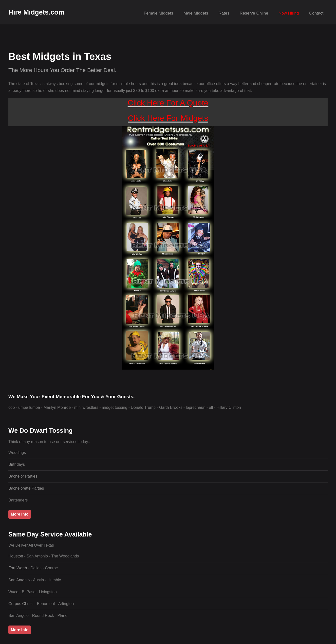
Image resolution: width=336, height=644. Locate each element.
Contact (316, 13)
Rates (224, 13)
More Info (20, 514)
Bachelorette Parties (26, 488)
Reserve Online (254, 13)
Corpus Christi (21, 604)
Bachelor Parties (23, 476)
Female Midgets (159, 13)
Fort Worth (18, 568)
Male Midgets (196, 13)
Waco (14, 592)
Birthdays (17, 464)
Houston (16, 556)
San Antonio (20, 580)
